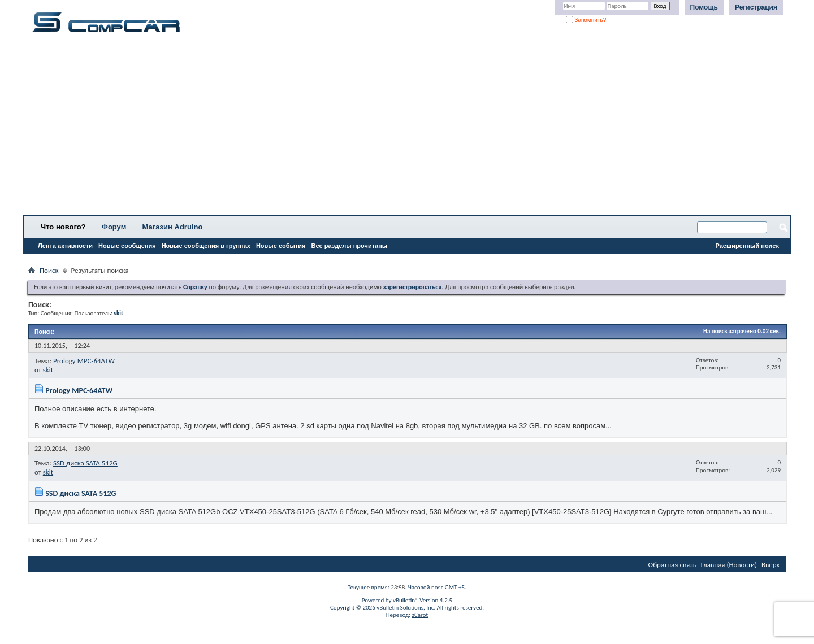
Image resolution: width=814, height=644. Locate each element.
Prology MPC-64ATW (84, 361)
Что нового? (63, 227)
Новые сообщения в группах (206, 246)
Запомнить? (586, 20)
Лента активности (65, 246)
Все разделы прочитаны (349, 246)
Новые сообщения (127, 246)
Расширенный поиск (747, 246)
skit (48, 370)
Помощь (704, 7)
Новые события (281, 246)
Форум (114, 227)
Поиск (49, 270)
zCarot (420, 615)
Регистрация (756, 7)
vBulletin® (406, 600)
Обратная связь (672, 565)
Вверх (770, 565)
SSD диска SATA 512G (85, 463)
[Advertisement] (353, 127)
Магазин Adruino (173, 227)
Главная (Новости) (729, 565)
